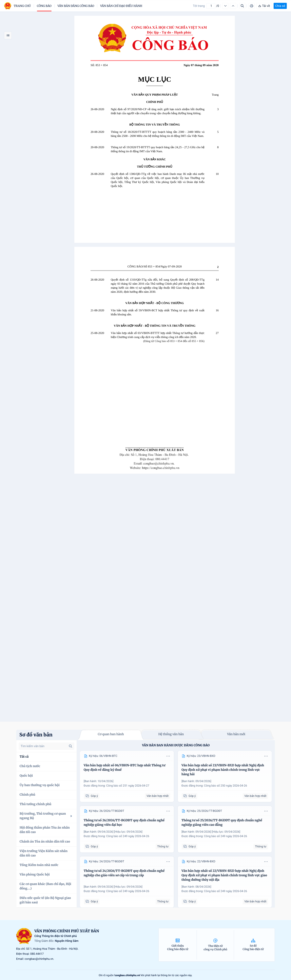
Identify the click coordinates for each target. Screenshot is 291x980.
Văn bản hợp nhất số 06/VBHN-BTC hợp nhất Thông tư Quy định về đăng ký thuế (124, 768)
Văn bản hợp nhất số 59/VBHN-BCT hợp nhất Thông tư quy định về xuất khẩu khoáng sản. (158, 313)
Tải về (264, 6)
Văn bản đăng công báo (76, 6)
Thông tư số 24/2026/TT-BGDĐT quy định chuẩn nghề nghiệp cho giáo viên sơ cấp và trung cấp (124, 873)
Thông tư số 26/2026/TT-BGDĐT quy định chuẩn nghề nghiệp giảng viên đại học (124, 823)
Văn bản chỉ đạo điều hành (121, 6)
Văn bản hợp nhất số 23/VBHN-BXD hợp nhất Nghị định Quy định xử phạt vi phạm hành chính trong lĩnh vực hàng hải (223, 770)
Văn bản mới (236, 734)
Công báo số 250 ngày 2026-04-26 (226, 786)
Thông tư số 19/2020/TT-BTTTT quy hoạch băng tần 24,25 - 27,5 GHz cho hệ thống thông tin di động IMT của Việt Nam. (158, 149)
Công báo (44, 6)
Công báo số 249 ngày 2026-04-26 (128, 836)
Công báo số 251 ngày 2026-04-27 (128, 786)
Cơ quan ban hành (111, 734)
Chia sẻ (280, 6)
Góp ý (92, 796)
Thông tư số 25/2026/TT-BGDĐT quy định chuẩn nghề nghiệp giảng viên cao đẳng (222, 823)
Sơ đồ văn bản (36, 735)
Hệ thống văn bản (171, 734)
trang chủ (22, 6)
